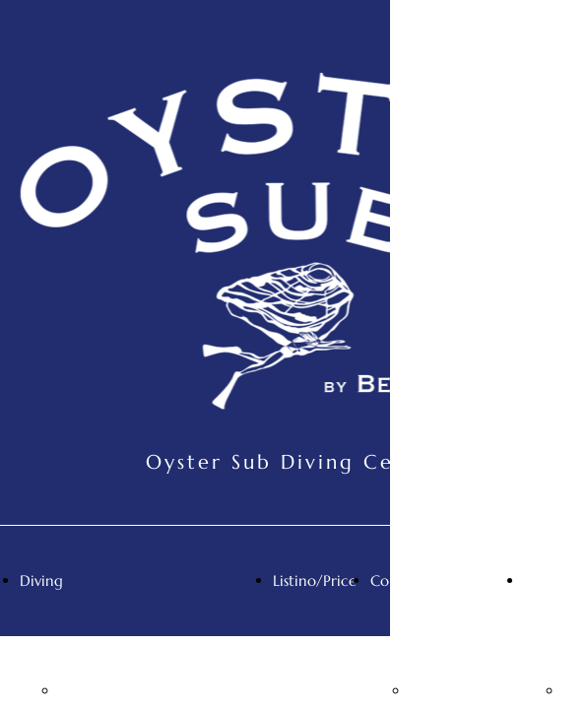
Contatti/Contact (430, 580)
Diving (41, 580)
